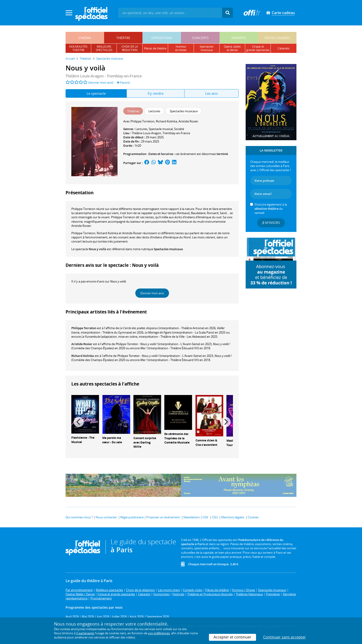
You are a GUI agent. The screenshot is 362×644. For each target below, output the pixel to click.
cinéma (85, 38)
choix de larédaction (130, 48)
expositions (162, 38)
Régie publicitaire (132, 517)
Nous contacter (106, 517)
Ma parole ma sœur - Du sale (112, 440)
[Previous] (79, 422)
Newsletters (192, 517)
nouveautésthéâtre (78, 48)
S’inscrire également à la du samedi (271, 209)
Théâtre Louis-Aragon (146, 133)
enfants (239, 38)
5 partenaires (85, 633)
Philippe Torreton (84, 328)
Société (179, 129)
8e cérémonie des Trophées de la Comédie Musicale (177, 438)
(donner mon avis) (101, 82)
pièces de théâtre (155, 48)
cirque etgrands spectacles (258, 48)
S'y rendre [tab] (155, 93)
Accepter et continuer (232, 637)
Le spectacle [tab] (96, 93)
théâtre (123, 38)
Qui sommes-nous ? (79, 517)
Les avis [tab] (211, 93)
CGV (205, 517)
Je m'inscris (271, 223)
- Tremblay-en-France (104, 76)
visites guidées (277, 38)
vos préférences (159, 633)
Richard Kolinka (83, 356)
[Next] (226, 422)
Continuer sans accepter (285, 637)
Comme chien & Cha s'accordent (206, 443)
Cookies (253, 517)
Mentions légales (233, 517)
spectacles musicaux (207, 48)
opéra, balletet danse (232, 48)
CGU (215, 517)
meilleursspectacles (104, 48)
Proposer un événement (163, 517)
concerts (200, 38)
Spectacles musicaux (168, 249)
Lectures (141, 129)
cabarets (284, 48)
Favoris (123, 82)
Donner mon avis (152, 293)
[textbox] (170, 13)
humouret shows (181, 48)
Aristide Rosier (82, 344)
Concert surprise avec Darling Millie (145, 442)
